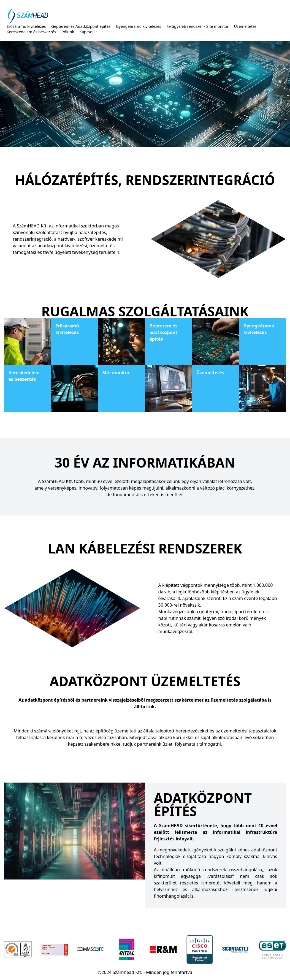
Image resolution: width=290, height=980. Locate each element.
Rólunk (68, 32)
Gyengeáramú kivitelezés (139, 26)
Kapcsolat (88, 32)
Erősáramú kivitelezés (26, 26)
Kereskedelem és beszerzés (31, 32)
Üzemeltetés (245, 26)
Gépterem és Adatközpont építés (81, 26)
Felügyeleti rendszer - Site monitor (198, 26)
